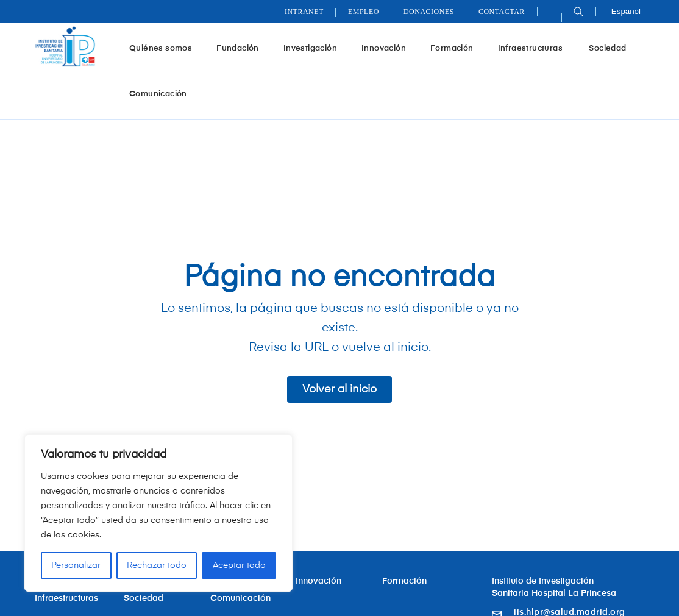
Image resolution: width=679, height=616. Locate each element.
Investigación (315, 49)
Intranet (304, 12)
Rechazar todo (157, 565)
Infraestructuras (536, 49)
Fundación (242, 49)
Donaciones (429, 12)
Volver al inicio (339, 389)
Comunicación (158, 94)
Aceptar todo (239, 565)
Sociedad (607, 48)
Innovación (388, 49)
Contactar (502, 12)
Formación (457, 49)
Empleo (364, 12)
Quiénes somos (165, 49)
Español (626, 11)
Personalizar (76, 565)
